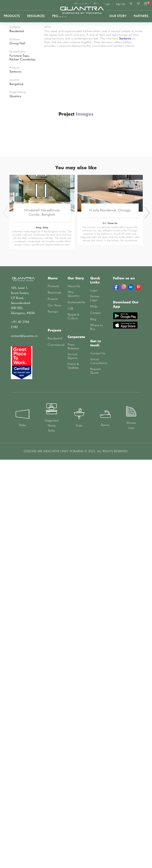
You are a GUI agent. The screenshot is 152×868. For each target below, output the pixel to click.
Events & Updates (73, 775)
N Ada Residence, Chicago (110, 620)
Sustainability (76, 712)
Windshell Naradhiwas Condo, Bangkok (42, 622)
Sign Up (120, 4)
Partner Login (95, 708)
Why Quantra (73, 703)
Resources (36, 16)
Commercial (56, 754)
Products (12, 16)
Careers (96, 722)
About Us (74, 696)
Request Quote (95, 780)
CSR (70, 718)
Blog (93, 729)
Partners (53, 721)
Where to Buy (96, 737)
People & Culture (73, 726)
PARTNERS (141, 16)
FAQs (94, 716)
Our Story (118, 16)
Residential (55, 748)
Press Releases (73, 756)
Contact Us (98, 763)
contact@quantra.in (24, 745)
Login (107, 4)
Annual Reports (73, 766)
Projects (30, 94)
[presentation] (146, 622)
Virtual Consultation (99, 771)
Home (14, 94)
